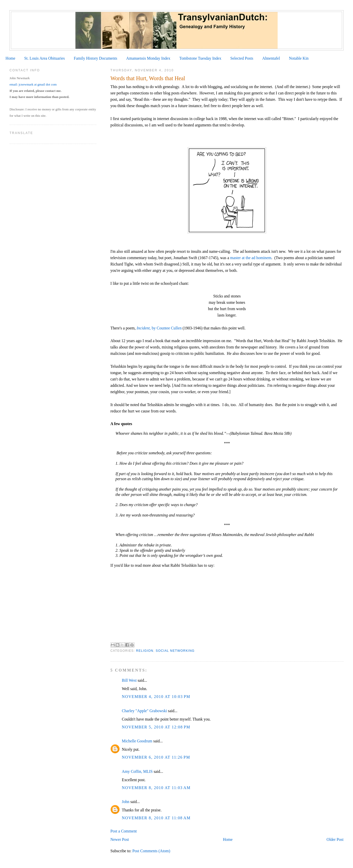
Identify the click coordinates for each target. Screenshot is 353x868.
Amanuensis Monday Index (148, 58)
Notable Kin (299, 58)
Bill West (129, 680)
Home (10, 58)
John (126, 802)
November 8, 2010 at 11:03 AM (156, 788)
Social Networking (175, 651)
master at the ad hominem (251, 258)
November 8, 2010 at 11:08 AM (156, 818)
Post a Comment (124, 831)
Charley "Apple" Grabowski (144, 711)
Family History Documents (96, 58)
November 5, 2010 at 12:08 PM (156, 727)
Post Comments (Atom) (151, 851)
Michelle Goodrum (137, 741)
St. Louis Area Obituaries (45, 58)
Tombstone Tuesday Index (200, 58)
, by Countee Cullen (159, 328)
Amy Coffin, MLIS (137, 771)
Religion (145, 651)
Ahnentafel (271, 58)
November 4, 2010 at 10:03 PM (156, 697)
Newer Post (120, 839)
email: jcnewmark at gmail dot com (33, 84)
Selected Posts (242, 58)
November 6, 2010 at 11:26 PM (156, 757)
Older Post (335, 839)
